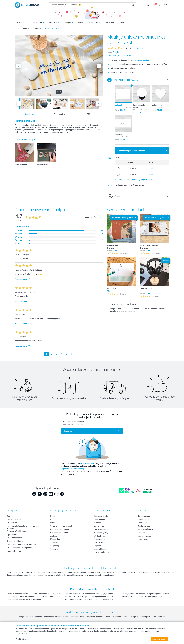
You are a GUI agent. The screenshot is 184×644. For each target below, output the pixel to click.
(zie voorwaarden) (142, 60)
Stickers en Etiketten (15, 541)
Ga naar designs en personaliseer (131, 151)
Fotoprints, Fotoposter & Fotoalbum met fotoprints (23, 527)
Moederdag (55, 539)
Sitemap (97, 523)
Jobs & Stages (100, 549)
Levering (141, 533)
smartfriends (143, 539)
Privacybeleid (99, 539)
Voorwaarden (99, 526)
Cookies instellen (24, 639)
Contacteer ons (144, 516)
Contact (122, 22)
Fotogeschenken (14, 519)
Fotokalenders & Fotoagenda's (19, 548)
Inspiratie (110, 22)
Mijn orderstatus (144, 536)
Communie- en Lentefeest (61, 526)
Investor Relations (101, 552)
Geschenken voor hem (60, 533)
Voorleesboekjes (14, 551)
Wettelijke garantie (102, 536)
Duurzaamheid (100, 519)
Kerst (53, 516)
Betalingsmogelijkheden (147, 526)
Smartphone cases (15, 538)
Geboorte (54, 549)
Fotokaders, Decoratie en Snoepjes (21, 544)
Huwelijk (54, 523)
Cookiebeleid (99, 542)
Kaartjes (10, 516)
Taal (85, 215)
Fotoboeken (12, 523)
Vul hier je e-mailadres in (73, 422)
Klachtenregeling (101, 533)
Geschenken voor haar (60, 529)
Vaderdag (54, 542)
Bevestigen (68, 431)
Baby (52, 519)
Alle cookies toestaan (159, 639)
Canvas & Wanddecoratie (17, 531)
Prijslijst (97, 546)
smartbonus (143, 523)
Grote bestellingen (145, 529)
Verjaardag (55, 546)
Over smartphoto (101, 516)
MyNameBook (13, 535)
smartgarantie (143, 519)
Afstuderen (55, 536)
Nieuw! (81, 22)
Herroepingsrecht (101, 529)
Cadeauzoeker (95, 22)
